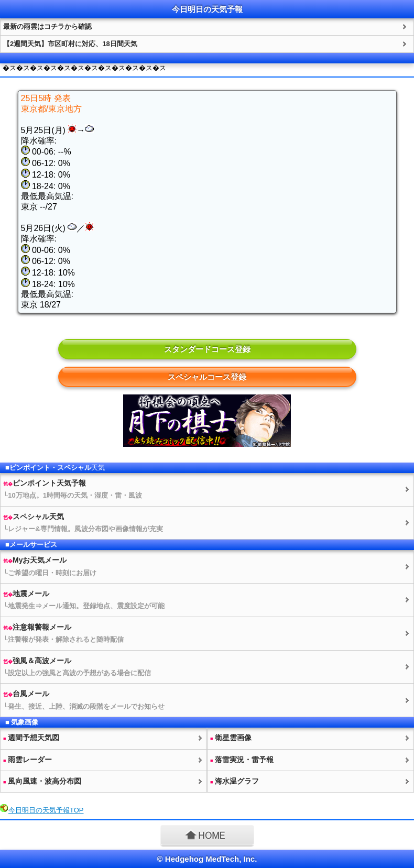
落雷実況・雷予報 (242, 760)
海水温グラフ (235, 781)
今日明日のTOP (46, 810)
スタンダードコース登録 (207, 349)
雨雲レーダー (28, 760)
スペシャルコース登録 (207, 377)
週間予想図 (31, 738)
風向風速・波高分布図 (42, 781)
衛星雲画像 (231, 738)
